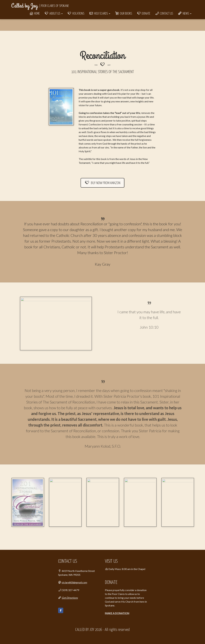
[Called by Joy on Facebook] (61, 610)
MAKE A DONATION (117, 613)
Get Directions (70, 598)
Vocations (76, 14)
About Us (54, 14)
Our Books (124, 14)
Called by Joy (24, 6)
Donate (144, 14)
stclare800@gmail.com (74, 582)
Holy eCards (100, 14)
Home (34, 14)
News (185, 14)
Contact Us (164, 14)
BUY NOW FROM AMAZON (102, 183)
